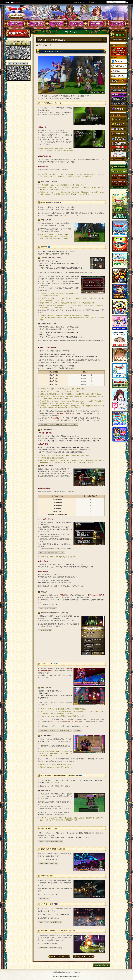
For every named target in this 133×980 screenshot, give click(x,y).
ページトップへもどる (102, 965)
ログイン (18, 33)
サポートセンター (100, 2)
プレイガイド (36, 24)
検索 (127, 2)
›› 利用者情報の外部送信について (63, 972)
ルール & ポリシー (83, 2)
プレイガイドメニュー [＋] (43, 45)
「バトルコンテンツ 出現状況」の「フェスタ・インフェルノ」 (68, 722)
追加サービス (97, 24)
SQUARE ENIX (13, 2)
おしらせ (16, 24)
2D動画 (14, 44)
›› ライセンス (76, 972)
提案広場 (77, 24)
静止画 (22, 44)
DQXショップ (117, 24)
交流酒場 (56, 24)
